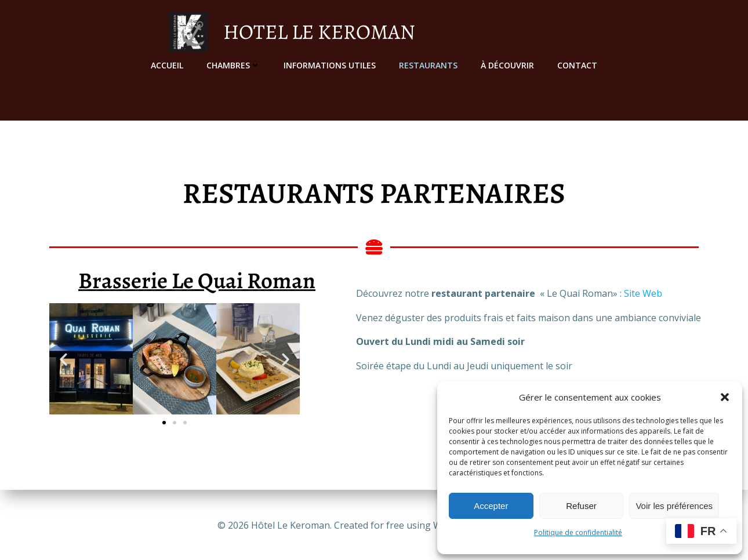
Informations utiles (330, 64)
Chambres (233, 64)
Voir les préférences (674, 506)
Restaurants (428, 64)
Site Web (643, 295)
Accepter (491, 506)
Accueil (167, 64)
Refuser (581, 506)
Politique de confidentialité (578, 532)
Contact (577, 64)
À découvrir (507, 64)
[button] (725, 397)
